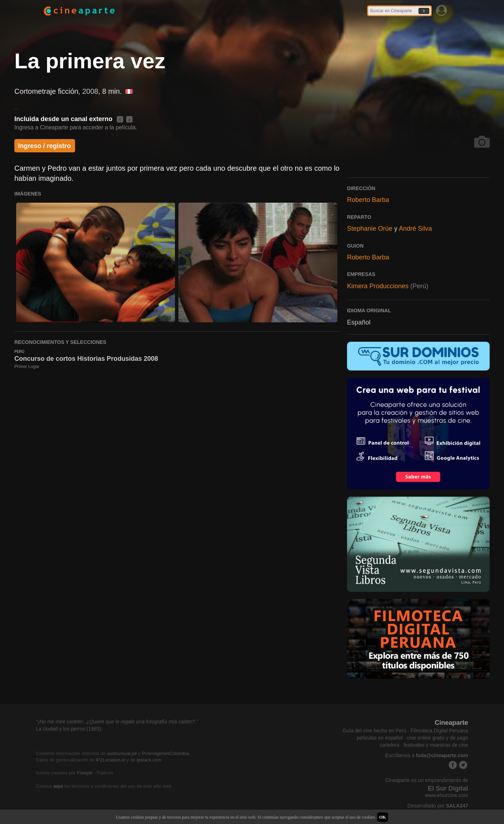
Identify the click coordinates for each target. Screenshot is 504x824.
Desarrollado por (438, 806)
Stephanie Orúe (370, 229)
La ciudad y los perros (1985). (69, 729)
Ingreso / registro (44, 146)
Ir (424, 11)
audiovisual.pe (122, 753)
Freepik (85, 773)
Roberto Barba (368, 200)
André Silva (415, 229)
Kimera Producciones (378, 286)
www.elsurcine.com (447, 795)
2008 (90, 91)
